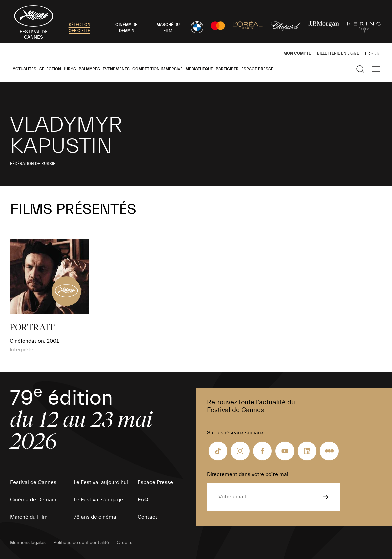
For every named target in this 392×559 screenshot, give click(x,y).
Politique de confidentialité (81, 543)
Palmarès (89, 69)
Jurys (70, 69)
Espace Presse (257, 69)
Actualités (25, 69)
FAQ (143, 500)
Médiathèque (199, 69)
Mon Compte (297, 53)
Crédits (125, 543)
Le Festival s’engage (98, 500)
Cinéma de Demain (33, 500)
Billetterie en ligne (338, 53)
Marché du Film (29, 517)
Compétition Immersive (158, 69)
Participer (227, 69)
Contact (147, 517)
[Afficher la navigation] (376, 69)
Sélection (50, 69)
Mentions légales (28, 543)
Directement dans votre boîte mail (248, 474)
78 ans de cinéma (95, 517)
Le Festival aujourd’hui (101, 482)
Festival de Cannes (33, 482)
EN (377, 53)
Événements (116, 69)
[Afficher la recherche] (360, 69)
